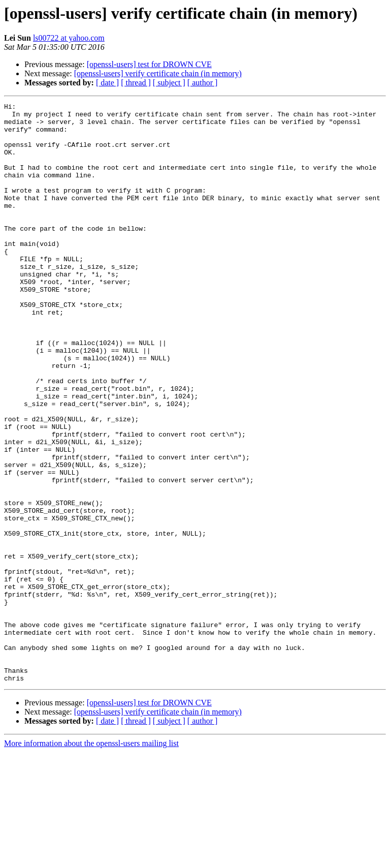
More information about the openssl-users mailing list (91, 859)
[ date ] (107, 83)
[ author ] (203, 83)
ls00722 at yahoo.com (69, 38)
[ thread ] (136, 83)
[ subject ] (169, 83)
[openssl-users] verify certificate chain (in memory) (158, 73)
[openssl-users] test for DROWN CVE (149, 64)
